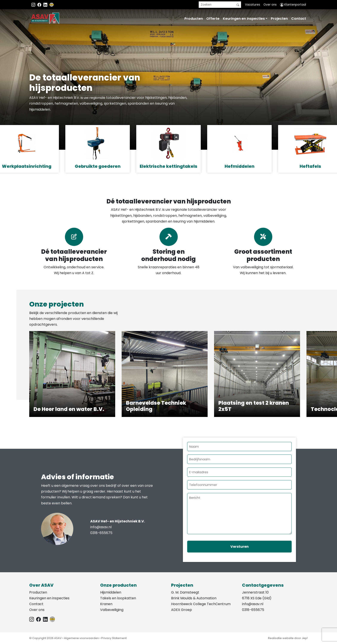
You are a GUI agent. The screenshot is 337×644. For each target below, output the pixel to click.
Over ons (270, 5)
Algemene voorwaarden (81, 638)
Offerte (213, 19)
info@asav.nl (101, 527)
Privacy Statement (114, 638)
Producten (194, 19)
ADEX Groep (182, 610)
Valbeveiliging (112, 610)
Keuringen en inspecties (244, 19)
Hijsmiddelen (111, 592)
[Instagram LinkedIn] (46, 5)
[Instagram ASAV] (34, 5)
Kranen (106, 604)
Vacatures (253, 5)
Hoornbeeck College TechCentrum (201, 604)
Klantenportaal (293, 5)
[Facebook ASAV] (40, 5)
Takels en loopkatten (118, 598)
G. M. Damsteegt (185, 592)
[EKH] (52, 5)
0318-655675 (101, 533)
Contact (299, 19)
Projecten (279, 19)
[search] (220, 5)
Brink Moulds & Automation (194, 598)
